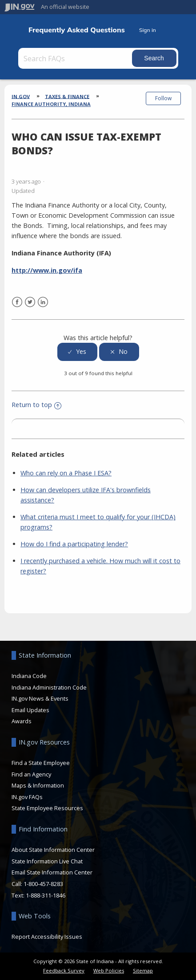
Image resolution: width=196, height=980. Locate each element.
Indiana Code (29, 676)
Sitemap (143, 970)
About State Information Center (53, 850)
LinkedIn (43, 302)
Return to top (36, 405)
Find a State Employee (41, 763)
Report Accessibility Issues (47, 937)
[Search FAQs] (76, 58)
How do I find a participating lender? (74, 544)
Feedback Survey (64, 970)
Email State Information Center (52, 872)
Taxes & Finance (67, 96)
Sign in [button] (148, 30)
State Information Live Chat (47, 861)
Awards (22, 721)
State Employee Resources (47, 808)
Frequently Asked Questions (77, 30)
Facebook (17, 302)
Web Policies (109, 970)
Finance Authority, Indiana (51, 104)
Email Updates (30, 710)
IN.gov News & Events (40, 698)
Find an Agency (31, 774)
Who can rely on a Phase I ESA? (66, 473)
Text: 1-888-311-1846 (38, 895)
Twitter (30, 302)
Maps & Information (38, 785)
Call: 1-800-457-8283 (37, 884)
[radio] (77, 352)
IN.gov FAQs (27, 797)
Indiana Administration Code (49, 687)
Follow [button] (163, 98)
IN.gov (21, 96)
